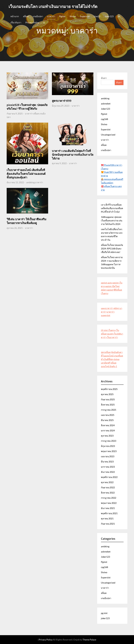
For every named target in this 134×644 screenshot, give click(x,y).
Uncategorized (108, 135)
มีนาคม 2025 (107, 420)
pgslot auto (106, 283)
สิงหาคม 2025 (108, 405)
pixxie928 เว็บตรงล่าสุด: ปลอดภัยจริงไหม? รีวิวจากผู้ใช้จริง (27, 107)
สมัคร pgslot (107, 290)
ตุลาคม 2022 (107, 482)
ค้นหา (104, 78)
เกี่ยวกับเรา (16, 22)
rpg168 (104, 119)
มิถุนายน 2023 (108, 446)
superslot (106, 315)
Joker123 (109, 16)
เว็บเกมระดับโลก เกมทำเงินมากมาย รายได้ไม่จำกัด (53, 6)
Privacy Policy (32, 22)
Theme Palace (89, 640)
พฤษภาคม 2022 (109, 503)
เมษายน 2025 (108, 415)
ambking (30, 182)
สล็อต (26, 16)
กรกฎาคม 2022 (109, 498)
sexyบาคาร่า (107, 308)
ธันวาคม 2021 (108, 508)
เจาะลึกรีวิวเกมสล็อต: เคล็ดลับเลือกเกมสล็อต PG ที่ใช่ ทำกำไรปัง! (112, 208)
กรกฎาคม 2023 (109, 441)
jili (119, 16)
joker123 (105, 618)
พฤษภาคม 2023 (109, 451)
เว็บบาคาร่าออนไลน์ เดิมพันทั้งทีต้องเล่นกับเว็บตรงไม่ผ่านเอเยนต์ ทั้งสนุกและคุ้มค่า (26, 174)
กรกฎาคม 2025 (109, 410)
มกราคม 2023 (108, 467)
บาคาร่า (51, 16)
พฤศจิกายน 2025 (109, 389)
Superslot (85, 16)
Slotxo (73, 16)
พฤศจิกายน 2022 (109, 477)
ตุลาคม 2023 (107, 436)
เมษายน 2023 (108, 456)
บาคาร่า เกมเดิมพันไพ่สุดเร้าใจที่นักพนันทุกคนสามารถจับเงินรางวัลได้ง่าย (73, 154)
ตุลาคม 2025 (107, 394)
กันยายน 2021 (108, 524)
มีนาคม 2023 (107, 462)
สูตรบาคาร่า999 (62, 101)
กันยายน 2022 (108, 487)
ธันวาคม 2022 (108, 472)
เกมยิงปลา (38, 16)
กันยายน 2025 (108, 399)
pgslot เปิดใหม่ (112, 286)
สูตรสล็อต (106, 352)
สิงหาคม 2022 (108, 493)
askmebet (106, 104)
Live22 (97, 16)
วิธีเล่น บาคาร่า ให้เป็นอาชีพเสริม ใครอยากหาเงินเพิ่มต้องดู (27, 221)
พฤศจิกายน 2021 (109, 513)
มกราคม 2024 (108, 430)
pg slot (104, 613)
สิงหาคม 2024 (108, 425)
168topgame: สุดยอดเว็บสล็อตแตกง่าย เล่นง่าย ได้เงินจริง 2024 (112, 220)
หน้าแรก (15, 16)
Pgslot (62, 16)
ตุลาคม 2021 (107, 518)
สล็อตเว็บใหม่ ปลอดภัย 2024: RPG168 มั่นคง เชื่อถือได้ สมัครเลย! (112, 249)
